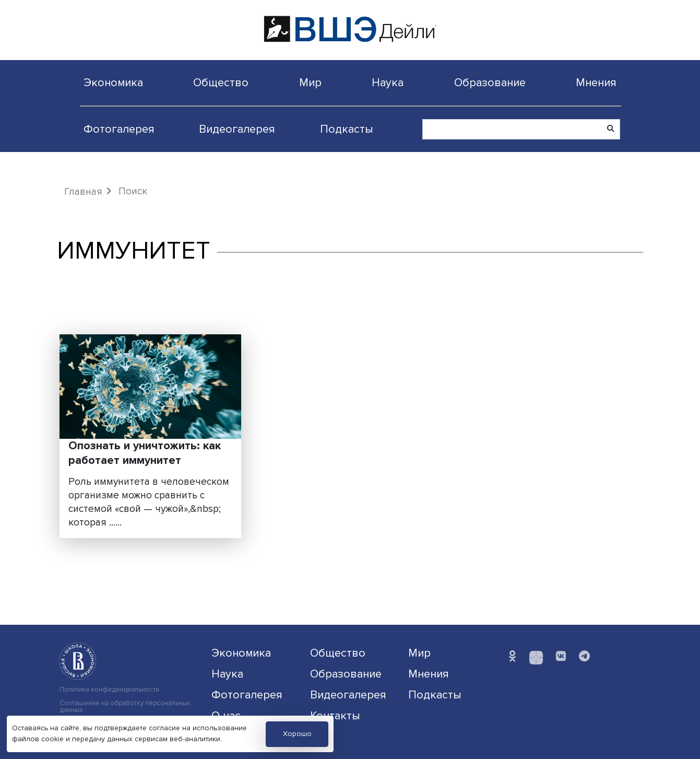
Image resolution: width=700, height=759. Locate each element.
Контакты (335, 716)
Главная (83, 192)
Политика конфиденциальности (109, 690)
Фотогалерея (119, 129)
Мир (310, 83)
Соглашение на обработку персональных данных (125, 707)
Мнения (596, 83)
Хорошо (297, 734)
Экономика (113, 83)
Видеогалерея (237, 129)
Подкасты (347, 129)
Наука (388, 83)
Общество (221, 83)
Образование (490, 83)
